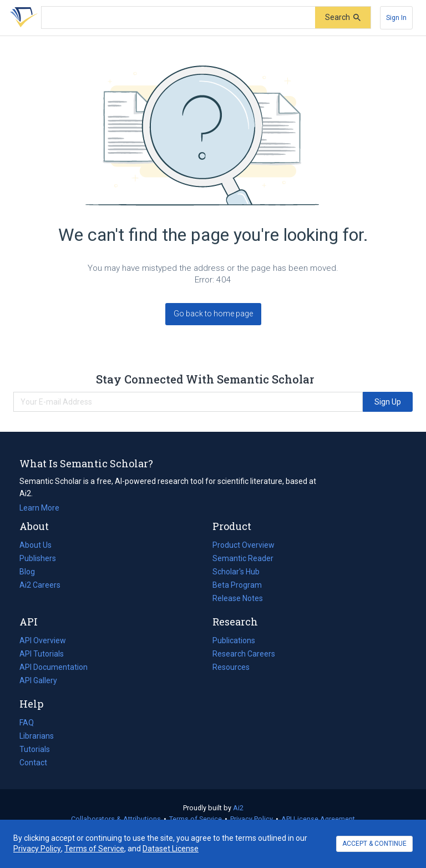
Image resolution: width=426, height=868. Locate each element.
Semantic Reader (243, 558)
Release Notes (238, 598)
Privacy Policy (252, 819)
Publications (234, 640)
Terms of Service (196, 819)
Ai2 (238, 808)
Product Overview (244, 545)
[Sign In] (396, 18)
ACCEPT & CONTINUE (374, 844)
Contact (33, 763)
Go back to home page (213, 314)
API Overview (43, 640)
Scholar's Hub (236, 572)
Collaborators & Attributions (116, 819)
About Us (35, 545)
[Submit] (343, 17)
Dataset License (171, 849)
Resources (231, 667)
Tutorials (35, 749)
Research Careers (244, 654)
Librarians (37, 736)
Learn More (39, 508)
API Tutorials (42, 654)
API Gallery (38, 680)
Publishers (38, 558)
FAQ (27, 723)
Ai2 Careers (40, 585)
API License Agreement (318, 819)
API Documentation (54, 667)
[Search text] (178, 18)
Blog (32, 572)
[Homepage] (22, 18)
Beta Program (237, 585)
